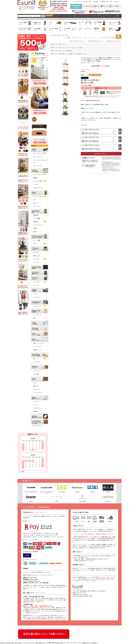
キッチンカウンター (67, 16)
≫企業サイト (117, 2)
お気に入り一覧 (77, 38)
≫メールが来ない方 (76, 2)
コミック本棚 (37, 240)
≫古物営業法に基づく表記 (106, 2)
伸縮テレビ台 (37, 256)
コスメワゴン (37, 282)
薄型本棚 (35, 222)
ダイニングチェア (38, 157)
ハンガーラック (80, 16)
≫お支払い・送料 (87, 2)
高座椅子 (35, 411)
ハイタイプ (36, 262)
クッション (36, 405)
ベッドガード (37, 362)
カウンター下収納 (38, 181)
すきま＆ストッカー (38, 188)
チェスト (35, 294)
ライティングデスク (97, 16)
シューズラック (37, 315)
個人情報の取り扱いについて (96, 41)
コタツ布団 (36, 374)
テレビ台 (35, 252)
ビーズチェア (37, 408)
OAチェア (36, 203)
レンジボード (57, 16)
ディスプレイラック (38, 225)
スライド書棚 (37, 218)
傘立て (35, 318)
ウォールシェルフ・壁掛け (75, 48)
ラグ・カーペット (38, 426)
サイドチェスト (37, 206)
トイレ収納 (116, 16)
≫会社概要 (95, 2)
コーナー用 (36, 259)
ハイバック (36, 402)
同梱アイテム (73, 54)
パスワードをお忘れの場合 (107, 38)
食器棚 (35, 178)
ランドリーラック (108, 16)
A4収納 (35, 228)
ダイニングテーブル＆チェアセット (41, 161)
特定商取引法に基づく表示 (114, 41)
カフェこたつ (37, 371)
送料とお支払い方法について (78, 41)
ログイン (94, 38)
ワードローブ (37, 297)
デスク (35, 200)
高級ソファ (36, 386)
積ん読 (35, 232)
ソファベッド (37, 389)
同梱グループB (82, 54)
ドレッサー (88, 16)
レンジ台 (35, 184)
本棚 (74, 16)
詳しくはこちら (41, 513)
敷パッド (35, 359)
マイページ (86, 38)
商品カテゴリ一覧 (56, 44)
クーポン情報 (66, 38)
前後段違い (36, 215)
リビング (64, 44)
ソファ (35, 383)
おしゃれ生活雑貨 (67, 51)
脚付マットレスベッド (39, 343)
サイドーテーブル (38, 166)
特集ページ (65, 54)
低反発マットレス (38, 350)
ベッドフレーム (37, 347)
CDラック (36, 244)
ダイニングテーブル (38, 153)
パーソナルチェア (38, 393)
